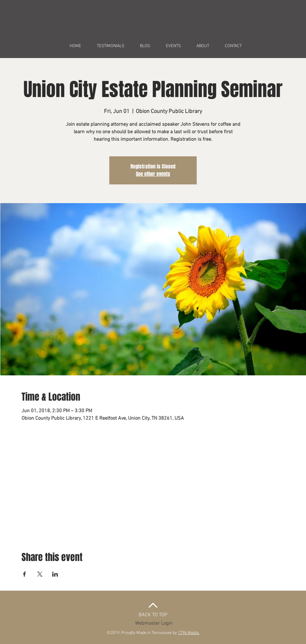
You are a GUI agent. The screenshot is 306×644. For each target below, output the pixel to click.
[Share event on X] (40, 574)
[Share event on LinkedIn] (55, 574)
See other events (153, 174)
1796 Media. (189, 633)
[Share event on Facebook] (25, 574)
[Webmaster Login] (154, 623)
